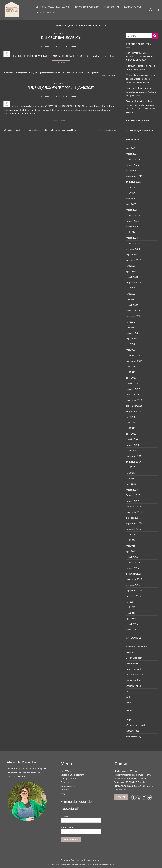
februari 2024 (133, 243)
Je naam (81, 820)
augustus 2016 (133, 529)
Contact (49, 13)
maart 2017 (132, 490)
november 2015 (134, 579)
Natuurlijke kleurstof (87, 7)
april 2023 (131, 271)
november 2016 (134, 512)
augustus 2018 (133, 411)
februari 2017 (133, 495)
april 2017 (131, 484)
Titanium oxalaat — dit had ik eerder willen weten (140, 68)
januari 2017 (132, 501)
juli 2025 (130, 187)
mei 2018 (131, 428)
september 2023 (134, 254)
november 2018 (134, 400)
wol (128, 697)
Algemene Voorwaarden (72, 860)
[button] (37, 7)
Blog (39, 13)
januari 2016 (132, 568)
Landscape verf (134, 669)
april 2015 (131, 618)
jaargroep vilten (42, 130)
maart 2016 (132, 557)
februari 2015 (133, 629)
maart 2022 (132, 305)
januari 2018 (132, 445)
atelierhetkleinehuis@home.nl (129, 775)
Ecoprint (68, 7)
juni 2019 (131, 366)
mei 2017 (131, 478)
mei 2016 (131, 546)
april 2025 (131, 204)
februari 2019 (133, 389)
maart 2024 (132, 238)
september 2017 (134, 456)
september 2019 (134, 361)
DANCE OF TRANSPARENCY (61, 38)
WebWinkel (54, 7)
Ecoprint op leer (134, 658)
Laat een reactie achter (108, 76)
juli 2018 (130, 417)
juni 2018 (131, 422)
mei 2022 (131, 299)
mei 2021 (131, 327)
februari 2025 (133, 215)
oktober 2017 (133, 450)
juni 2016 (131, 540)
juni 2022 (131, 294)
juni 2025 (131, 193)
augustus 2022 (133, 282)
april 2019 (131, 378)
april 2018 (131, 434)
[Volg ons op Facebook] (134, 797)
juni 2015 (131, 607)
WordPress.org (134, 736)
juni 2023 (131, 266)
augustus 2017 (133, 462)
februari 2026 (133, 159)
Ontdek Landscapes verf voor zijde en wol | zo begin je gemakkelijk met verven (141, 79)
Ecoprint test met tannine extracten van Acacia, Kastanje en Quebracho (141, 92)
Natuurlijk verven (135, 674)
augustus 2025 (133, 182)
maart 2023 (132, 277)
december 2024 (134, 227)
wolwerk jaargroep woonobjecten (64, 130)
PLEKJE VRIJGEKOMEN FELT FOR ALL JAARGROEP (61, 88)
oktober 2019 (133, 355)
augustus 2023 (133, 260)
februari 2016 (133, 562)
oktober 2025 (133, 171)
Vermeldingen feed (135, 725)
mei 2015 (131, 613)
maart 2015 (132, 624)
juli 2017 (130, 467)
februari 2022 (133, 310)
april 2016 (131, 551)
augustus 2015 (133, 596)
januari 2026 (132, 165)
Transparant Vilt (112, 7)
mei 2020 (131, 350)
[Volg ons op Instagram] (139, 797)
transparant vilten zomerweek (48, 73)
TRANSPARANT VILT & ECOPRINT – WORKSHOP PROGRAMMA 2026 (140, 56)
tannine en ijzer (134, 680)
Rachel (78, 46)
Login (129, 719)
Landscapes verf (134, 7)
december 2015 (134, 574)
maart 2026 (132, 154)
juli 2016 (130, 534)
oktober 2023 (133, 249)
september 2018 (134, 406)
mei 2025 (131, 199)
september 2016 (134, 523)
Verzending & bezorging (72, 775)
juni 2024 (131, 232)
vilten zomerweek (69, 73)
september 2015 (134, 590)
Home (43, 7)
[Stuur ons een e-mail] (144, 797)
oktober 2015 (133, 585)
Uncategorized (61, 34)
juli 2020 (130, 344)
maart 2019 (132, 383)
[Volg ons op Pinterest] (149, 797)
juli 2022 (130, 288)
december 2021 (134, 316)
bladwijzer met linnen (137, 646)
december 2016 (134, 506)
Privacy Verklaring (93, 860)
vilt (128, 691)
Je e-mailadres (81, 831)
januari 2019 (132, 394)
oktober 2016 (133, 518)
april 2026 (131, 148)
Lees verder (61, 63)
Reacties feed (133, 731)
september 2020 (134, 338)
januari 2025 (132, 221)
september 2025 (134, 176)
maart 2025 (132, 210)
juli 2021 (130, 322)
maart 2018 (132, 439)
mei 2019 (131, 372)
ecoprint (130, 652)
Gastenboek (149, 130)
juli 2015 (130, 602)
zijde (128, 702)
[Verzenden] (155, 36)
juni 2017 (131, 473)
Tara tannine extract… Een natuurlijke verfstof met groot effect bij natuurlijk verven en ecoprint (141, 107)
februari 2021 (133, 333)
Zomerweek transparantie (88, 73)
